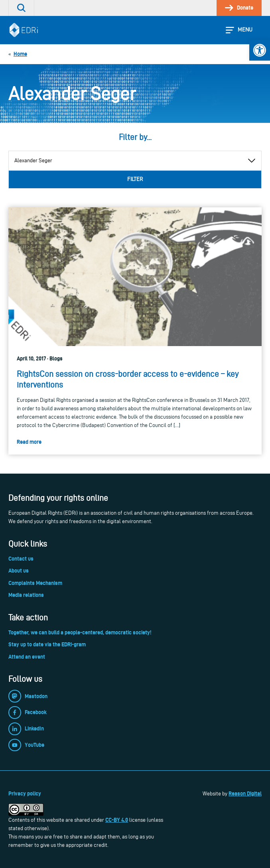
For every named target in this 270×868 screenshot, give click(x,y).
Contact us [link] (21, 559)
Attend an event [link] (27, 657)
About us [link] (19, 571)
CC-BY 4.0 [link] (117, 820)
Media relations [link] (26, 595)
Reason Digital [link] (245, 793)
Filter (135, 179)
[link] (260, 50)
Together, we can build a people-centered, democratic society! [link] (80, 632)
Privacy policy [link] (25, 793)
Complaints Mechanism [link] (35, 583)
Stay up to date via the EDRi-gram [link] (47, 644)
